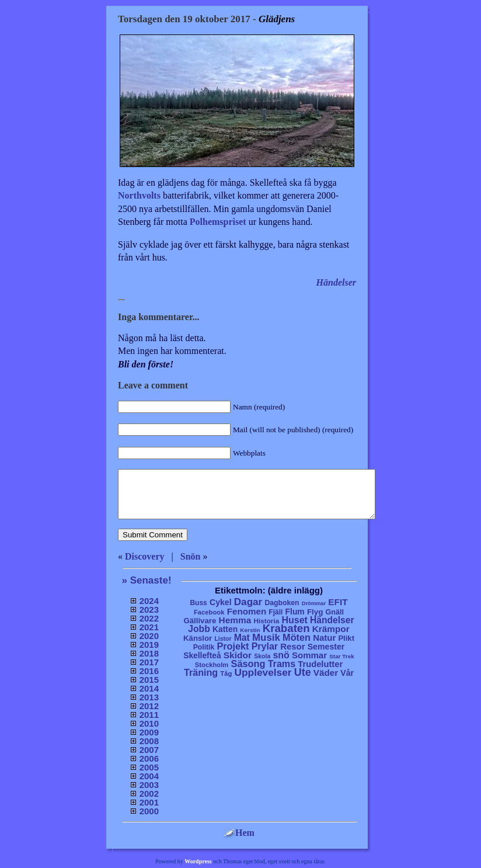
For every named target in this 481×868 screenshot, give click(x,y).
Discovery (145, 556)
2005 (149, 767)
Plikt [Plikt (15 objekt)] (346, 638)
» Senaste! (147, 580)
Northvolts (139, 195)
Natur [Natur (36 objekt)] (324, 638)
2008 (149, 741)
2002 (149, 794)
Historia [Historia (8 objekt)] (266, 621)
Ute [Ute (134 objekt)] (303, 672)
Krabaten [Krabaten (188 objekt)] (286, 628)
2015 (149, 680)
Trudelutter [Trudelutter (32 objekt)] (320, 664)
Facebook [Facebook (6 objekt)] (209, 612)
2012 (149, 706)
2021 (149, 627)
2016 (149, 671)
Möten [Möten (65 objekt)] (297, 637)
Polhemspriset (218, 222)
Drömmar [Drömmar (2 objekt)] (314, 603)
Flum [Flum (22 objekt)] (295, 612)
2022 (149, 618)
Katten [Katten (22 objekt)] (225, 629)
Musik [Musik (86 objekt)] (266, 638)
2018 (149, 653)
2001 (149, 802)
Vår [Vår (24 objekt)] (347, 673)
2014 (149, 688)
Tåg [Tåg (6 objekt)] (226, 673)
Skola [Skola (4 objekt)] (262, 656)
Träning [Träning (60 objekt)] (201, 672)
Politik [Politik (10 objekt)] (204, 647)
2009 (149, 732)
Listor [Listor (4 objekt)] (223, 639)
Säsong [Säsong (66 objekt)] (248, 664)
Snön (191, 556)
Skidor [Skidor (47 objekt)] (238, 655)
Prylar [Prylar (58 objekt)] (265, 646)
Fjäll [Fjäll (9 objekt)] (276, 612)
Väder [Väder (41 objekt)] (326, 673)
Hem (239, 833)
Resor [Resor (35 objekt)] (292, 646)
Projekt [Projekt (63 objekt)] (233, 646)
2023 (149, 610)
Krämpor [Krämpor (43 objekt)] (331, 629)
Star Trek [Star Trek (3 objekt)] (342, 656)
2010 (149, 723)
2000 (149, 811)
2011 (149, 715)
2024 (149, 601)
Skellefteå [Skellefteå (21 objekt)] (202, 656)
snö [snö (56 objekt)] (281, 655)
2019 (149, 645)
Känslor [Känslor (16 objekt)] (198, 638)
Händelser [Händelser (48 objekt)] (332, 620)
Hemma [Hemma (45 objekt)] (235, 620)
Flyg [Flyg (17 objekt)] (315, 612)
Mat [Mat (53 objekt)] (242, 638)
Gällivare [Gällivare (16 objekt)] (200, 621)
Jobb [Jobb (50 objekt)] (199, 629)
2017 (149, 662)
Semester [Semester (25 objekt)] (326, 647)
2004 (149, 776)
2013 (149, 697)
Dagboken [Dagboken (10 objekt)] (282, 603)
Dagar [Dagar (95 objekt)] (248, 602)
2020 (149, 636)
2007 (149, 750)
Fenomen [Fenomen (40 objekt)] (247, 611)
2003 (149, 785)
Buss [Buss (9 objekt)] (198, 603)
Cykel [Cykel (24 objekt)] (221, 602)
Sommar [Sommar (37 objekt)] (309, 655)
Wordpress (198, 861)
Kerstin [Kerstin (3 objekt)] (250, 630)
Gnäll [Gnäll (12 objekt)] (335, 612)
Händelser (336, 282)
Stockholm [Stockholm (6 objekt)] (212, 665)
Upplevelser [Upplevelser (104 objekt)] (263, 672)
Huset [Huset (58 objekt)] (294, 620)
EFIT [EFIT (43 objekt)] (338, 602)
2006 (149, 758)
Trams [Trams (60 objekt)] (282, 664)
